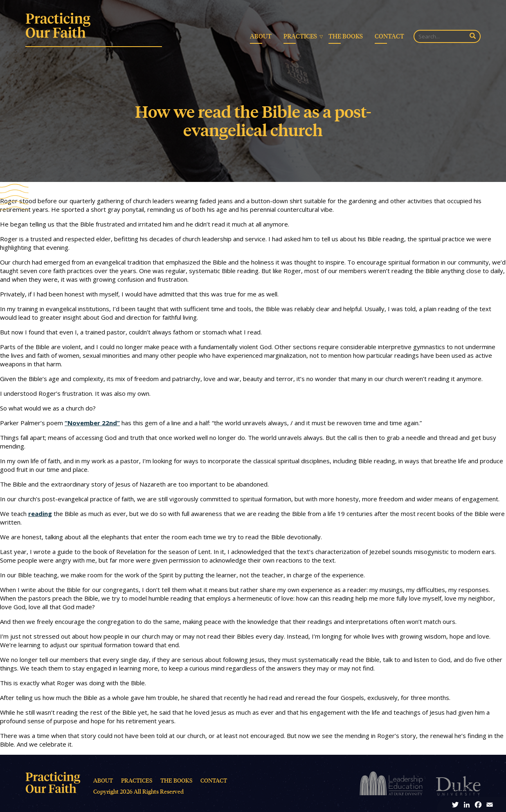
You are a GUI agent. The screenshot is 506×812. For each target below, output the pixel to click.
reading (40, 514)
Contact (389, 36)
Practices (300, 36)
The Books (346, 36)
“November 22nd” (92, 423)
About (261, 36)
